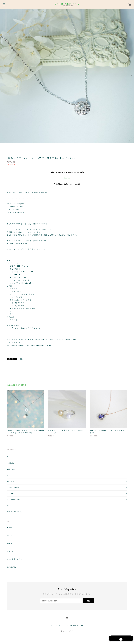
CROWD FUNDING (14, 512)
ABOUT (10, 536)
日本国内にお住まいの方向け (67, 184)
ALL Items (11, 469)
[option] (67, 76)
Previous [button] (3, 76)
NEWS (9, 543)
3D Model (11, 463)
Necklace (10, 481)
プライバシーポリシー (57, 625)
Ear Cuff (10, 494)
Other (9, 506)
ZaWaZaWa (11, 567)
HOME (9, 528)
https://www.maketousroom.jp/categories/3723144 (29, 345)
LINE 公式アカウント (15, 559)
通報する (23, 359)
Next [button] (131, 76)
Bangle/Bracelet (13, 500)
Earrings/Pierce (13, 487)
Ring (9, 475)
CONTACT (11, 551)
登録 (88, 601)
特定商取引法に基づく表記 (75, 625)
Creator (10, 457)
